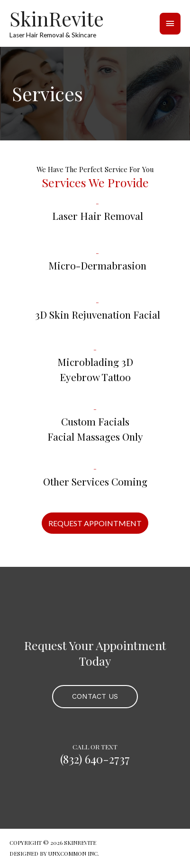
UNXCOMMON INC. (74, 853)
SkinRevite (57, 18)
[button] (95, 523)
